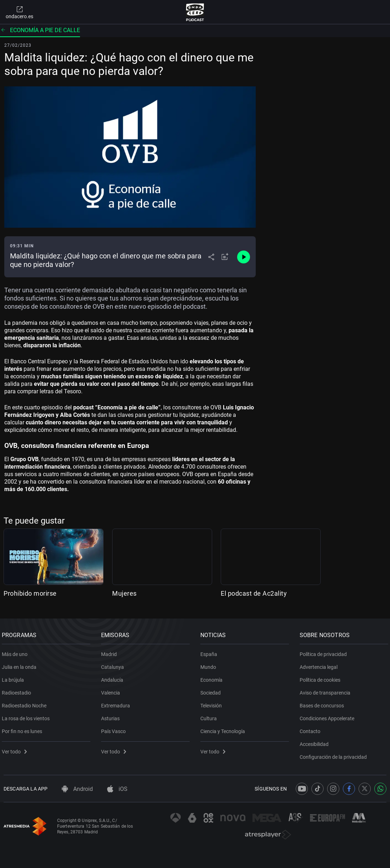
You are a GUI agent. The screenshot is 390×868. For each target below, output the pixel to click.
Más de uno (16, 651)
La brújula (15, 677)
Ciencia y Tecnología (224, 728)
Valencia (112, 690)
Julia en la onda (21, 664)
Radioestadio (18, 690)
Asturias (112, 716)
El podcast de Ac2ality (254, 593)
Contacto (312, 728)
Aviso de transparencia (327, 690)
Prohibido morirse (30, 593)
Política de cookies (322, 677)
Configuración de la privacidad (335, 754)
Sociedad (212, 690)
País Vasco (115, 728)
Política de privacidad (325, 651)
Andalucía (114, 677)
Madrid (111, 651)
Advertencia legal (320, 664)
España (211, 651)
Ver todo (16, 749)
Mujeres (124, 593)
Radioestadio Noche (26, 703)
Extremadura (117, 703)
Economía (213, 677)
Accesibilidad (316, 741)
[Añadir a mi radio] (225, 257)
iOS (117, 789)
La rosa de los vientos (27, 716)
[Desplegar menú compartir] (211, 257)
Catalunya (114, 664)
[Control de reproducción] (244, 257)
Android (77, 789)
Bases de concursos (324, 703)
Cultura (210, 716)
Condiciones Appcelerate (329, 716)
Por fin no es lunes (24, 728)
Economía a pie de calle (40, 30)
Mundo (210, 664)
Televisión (213, 703)
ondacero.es (19, 12)
